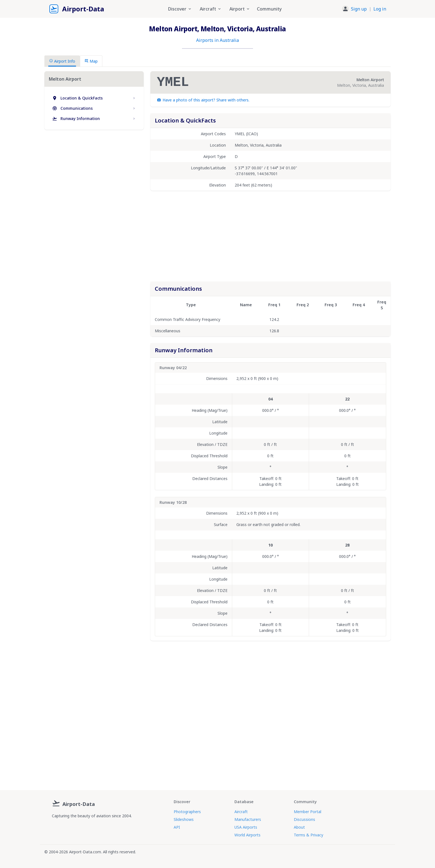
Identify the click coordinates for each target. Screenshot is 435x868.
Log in (380, 9)
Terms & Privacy (308, 835)
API (177, 827)
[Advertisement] (94, 182)
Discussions (304, 819)
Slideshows (184, 819)
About (299, 827)
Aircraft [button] (211, 9)
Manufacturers (248, 819)
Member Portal (308, 812)
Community (269, 9)
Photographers (187, 812)
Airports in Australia (217, 40)
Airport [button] (240, 9)
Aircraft (241, 812)
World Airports (247, 835)
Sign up (359, 9)
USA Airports (246, 827)
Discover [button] (180, 9)
